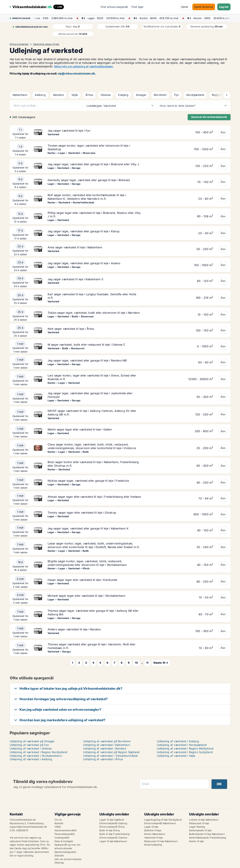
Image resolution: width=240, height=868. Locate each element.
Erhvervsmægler (19, 44)
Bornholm (160, 95)
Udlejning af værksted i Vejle (176, 756)
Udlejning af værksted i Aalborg (31, 759)
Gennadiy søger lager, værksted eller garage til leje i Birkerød (89, 180)
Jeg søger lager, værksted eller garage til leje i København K (88, 528)
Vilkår (58, 827)
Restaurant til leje (199, 823)
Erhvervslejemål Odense (113, 838)
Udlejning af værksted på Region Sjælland (111, 752)
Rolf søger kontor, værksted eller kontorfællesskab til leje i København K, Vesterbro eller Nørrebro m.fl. (87, 197)
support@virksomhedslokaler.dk (28, 827)
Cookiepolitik (62, 838)
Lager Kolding (197, 827)
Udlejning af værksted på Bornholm (107, 741)
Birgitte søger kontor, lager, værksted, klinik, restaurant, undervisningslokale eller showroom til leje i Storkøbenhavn (87, 563)
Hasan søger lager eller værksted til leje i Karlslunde (82, 580)
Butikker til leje (153, 830)
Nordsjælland (195, 95)
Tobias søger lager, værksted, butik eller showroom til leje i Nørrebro (94, 313)
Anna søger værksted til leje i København (75, 247)
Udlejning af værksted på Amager (32, 741)
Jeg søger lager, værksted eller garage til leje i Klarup (84, 231)
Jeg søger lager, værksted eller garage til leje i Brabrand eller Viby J (93, 164)
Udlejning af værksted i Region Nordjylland (38, 752)
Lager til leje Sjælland (112, 820)
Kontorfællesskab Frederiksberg (208, 838)
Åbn (223, 132)
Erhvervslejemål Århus (112, 827)
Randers (58, 95)
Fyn (177, 95)
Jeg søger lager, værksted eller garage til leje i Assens (84, 263)
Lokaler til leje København (204, 820)
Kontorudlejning (153, 845)
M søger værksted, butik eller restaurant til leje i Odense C (87, 345)
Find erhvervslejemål (114, 7)
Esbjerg (123, 95)
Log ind (224, 7)
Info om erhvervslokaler (68, 859)
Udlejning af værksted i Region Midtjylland (185, 748)
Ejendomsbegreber (65, 852)
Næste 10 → (161, 663)
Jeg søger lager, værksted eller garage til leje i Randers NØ (87, 360)
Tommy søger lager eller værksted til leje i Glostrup (82, 513)
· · (53, 18)
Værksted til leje (154, 838)
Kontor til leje (197, 841)
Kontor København (155, 834)
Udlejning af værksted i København (107, 745)
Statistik (59, 855)
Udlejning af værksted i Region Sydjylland (185, 752)
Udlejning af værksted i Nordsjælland (182, 745)
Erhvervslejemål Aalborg (113, 823)
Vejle (75, 95)
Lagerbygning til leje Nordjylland (163, 820)
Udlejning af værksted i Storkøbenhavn (36, 756)
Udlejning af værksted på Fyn (29, 745)
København (20, 95)
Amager (141, 95)
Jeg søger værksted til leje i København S (75, 279)
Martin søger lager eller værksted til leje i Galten (80, 429)
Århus (89, 95)
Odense (106, 95)
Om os (58, 820)
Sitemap (59, 863)
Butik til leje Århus (110, 830)
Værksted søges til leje (46, 44)
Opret (185, 7)
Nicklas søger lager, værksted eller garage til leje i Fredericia (88, 481)
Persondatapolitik (65, 834)
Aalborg (40, 95)
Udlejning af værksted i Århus (103, 759)
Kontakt (59, 823)
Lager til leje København (113, 841)
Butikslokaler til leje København (207, 834)
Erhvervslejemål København (160, 823)
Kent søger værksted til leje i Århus (71, 329)
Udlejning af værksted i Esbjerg (178, 741)
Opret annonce (204, 7)
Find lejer (138, 7)
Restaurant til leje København (161, 841)
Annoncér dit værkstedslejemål (209, 117)
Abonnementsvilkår (66, 830)
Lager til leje (151, 827)
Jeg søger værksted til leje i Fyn (69, 131)
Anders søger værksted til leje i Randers (74, 629)
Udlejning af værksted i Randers (105, 748)
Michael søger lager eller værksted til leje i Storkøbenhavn (87, 596)
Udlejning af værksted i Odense (31, 748)
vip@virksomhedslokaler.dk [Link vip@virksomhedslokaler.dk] (76, 73)
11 (147, 663)
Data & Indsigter (64, 841)
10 (136, 663)
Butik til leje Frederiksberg (115, 834)
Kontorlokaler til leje (200, 830)
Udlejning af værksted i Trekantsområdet (110, 756)
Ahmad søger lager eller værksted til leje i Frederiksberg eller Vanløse (94, 497)
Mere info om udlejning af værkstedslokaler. (84, 66)
